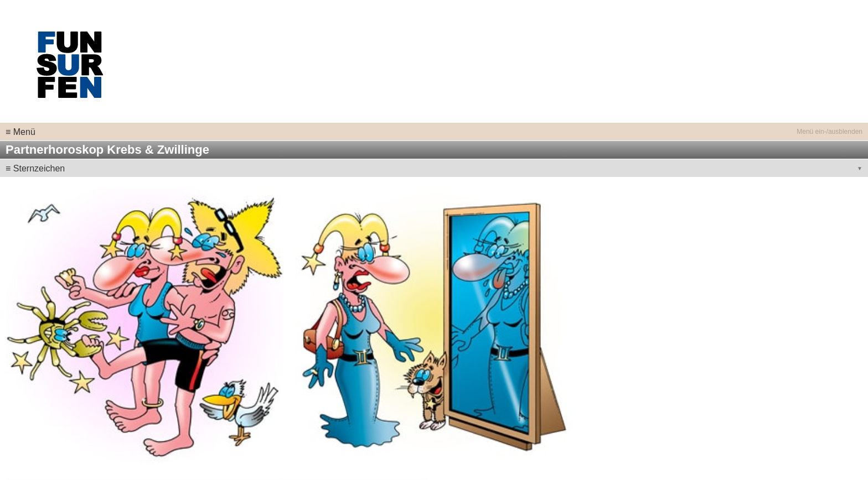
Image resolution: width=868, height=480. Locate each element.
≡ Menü (20, 132)
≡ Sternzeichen (35, 168)
